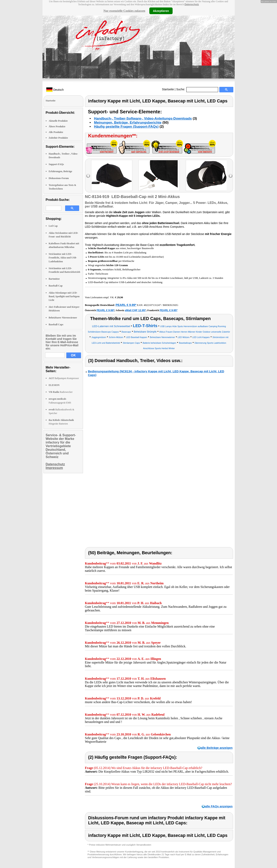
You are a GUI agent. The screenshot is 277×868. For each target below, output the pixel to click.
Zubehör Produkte (58, 138)
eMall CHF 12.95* (135, 310)
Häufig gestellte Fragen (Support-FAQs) (126, 127)
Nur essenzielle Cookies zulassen (124, 11)
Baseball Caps (56, 324)
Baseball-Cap (56, 286)
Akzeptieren (161, 11)
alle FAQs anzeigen (219, 806)
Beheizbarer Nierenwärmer (63, 318)
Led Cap (53, 226)
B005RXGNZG (171, 305)
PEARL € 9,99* (126, 305)
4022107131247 (152, 305)
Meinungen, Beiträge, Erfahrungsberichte (128, 123)
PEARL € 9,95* (169, 310)
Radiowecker (61, 392)
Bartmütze (54, 279)
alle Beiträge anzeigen (217, 748)
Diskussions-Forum (59, 178)
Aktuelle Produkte (58, 121)
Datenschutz (192, 4)
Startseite (168, 89)
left (88, 176)
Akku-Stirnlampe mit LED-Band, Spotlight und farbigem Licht (64, 296)
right (231, 176)
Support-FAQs (56, 164)
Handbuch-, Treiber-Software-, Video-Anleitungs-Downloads (143, 119)
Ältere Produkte (57, 126)
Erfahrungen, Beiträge (60, 171)
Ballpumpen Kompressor (64, 378)
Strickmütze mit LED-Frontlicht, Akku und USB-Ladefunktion (63, 258)
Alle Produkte (56, 132)
